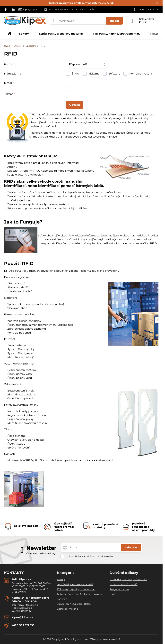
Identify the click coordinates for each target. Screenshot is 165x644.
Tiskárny (91, 74)
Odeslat (75, 105)
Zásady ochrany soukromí (105, 639)
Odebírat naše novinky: (41, 553)
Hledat (114, 21)
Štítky (73, 74)
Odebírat (131, 547)
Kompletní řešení (138, 74)
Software (111, 74)
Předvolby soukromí (77, 639)
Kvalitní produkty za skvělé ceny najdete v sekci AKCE (81, 3)
